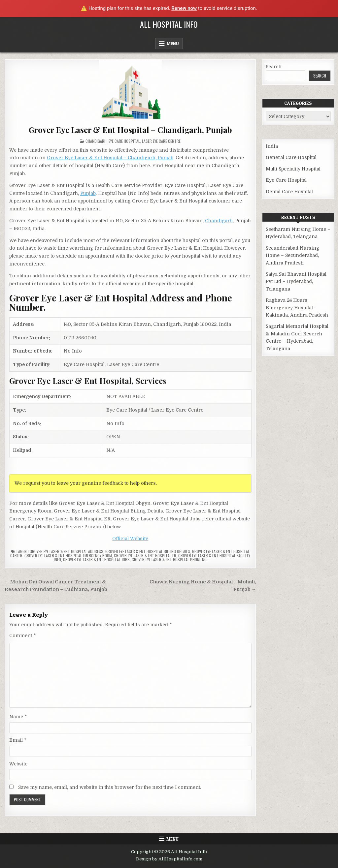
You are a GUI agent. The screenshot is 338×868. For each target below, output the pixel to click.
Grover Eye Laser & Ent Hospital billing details (148, 551)
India (272, 146)
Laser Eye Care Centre (161, 141)
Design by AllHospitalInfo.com (169, 859)
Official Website (130, 539)
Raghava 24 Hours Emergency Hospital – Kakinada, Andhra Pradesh (297, 308)
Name (18, 717)
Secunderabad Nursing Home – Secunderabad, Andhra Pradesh (292, 255)
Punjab (88, 193)
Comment (22, 635)
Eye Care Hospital (124, 141)
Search (274, 67)
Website (18, 764)
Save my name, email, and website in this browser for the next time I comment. (110, 787)
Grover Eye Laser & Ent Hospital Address (67, 551)
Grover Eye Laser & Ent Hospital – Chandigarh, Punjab (131, 130)
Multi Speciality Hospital (293, 169)
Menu (173, 44)
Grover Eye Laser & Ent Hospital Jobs (96, 559)
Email (18, 740)
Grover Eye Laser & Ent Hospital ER (145, 556)
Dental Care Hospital (289, 192)
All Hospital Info (169, 24)
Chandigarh (96, 141)
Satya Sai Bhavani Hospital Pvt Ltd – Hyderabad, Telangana (296, 281)
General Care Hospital (291, 157)
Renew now (184, 8)
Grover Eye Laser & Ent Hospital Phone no (169, 559)
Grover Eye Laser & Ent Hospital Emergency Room (68, 556)
